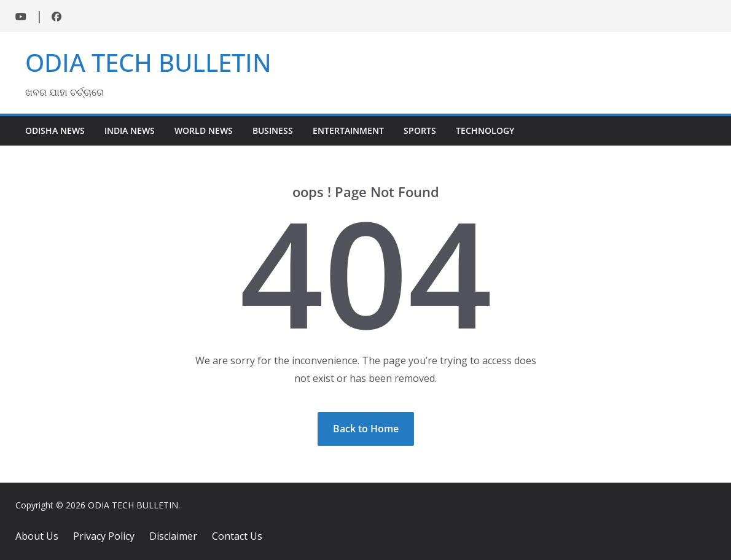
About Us (37, 536)
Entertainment (348, 130)
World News (204, 130)
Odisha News (55, 130)
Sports (420, 130)
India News (130, 130)
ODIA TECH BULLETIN (148, 62)
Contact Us (237, 536)
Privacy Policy (104, 536)
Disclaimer (173, 536)
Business (273, 130)
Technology (485, 130)
